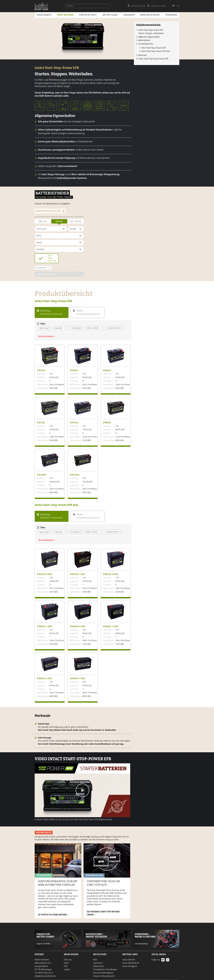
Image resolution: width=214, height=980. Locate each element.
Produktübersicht (146, 44)
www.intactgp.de (130, 966)
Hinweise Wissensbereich (104, 976)
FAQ (66, 966)
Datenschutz (98, 966)
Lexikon (67, 970)
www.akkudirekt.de (131, 963)
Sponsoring (171, 15)
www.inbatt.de (129, 960)
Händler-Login (157, 6)
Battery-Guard (110, 15)
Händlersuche (136, 6)
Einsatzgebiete (44, 15)
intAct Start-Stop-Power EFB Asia (156, 51)
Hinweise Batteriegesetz (103, 973)
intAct (66, 963)
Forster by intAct (88, 15)
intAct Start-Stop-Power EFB (153, 48)
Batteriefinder (144, 40)
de (173, 6)
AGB (95, 960)
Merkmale (143, 55)
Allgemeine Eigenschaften (149, 37)
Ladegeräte (129, 15)
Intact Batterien (65, 15)
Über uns (68, 960)
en (178, 6)
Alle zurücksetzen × (47, 336)
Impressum (98, 963)
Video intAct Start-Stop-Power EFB (153, 59)
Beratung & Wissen (150, 15)
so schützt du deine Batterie (52, 915)
